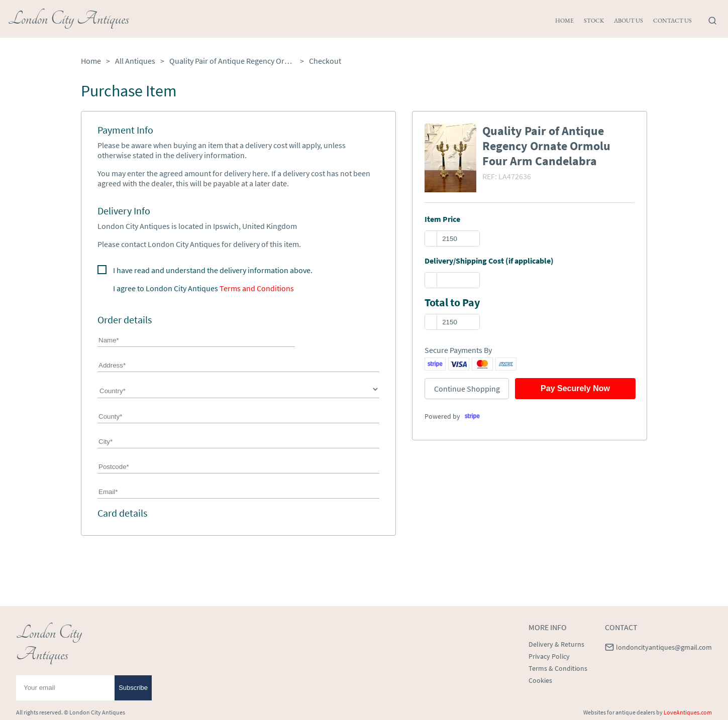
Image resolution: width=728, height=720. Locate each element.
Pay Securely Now (575, 388)
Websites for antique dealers (619, 712)
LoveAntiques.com (688, 712)
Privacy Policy (549, 656)
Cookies (540, 680)
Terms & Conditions (558, 668)
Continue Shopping (467, 389)
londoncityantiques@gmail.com (664, 647)
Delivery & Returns (556, 644)
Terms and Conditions (257, 288)
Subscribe (133, 688)
